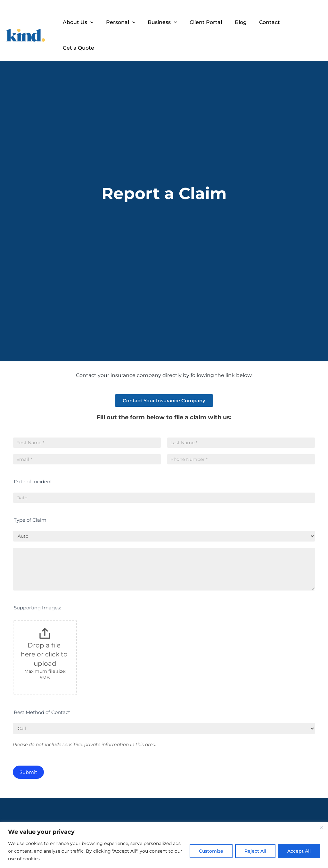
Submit (28, 772)
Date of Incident (33, 482)
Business (164, 22)
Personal (125, 22)
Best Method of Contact (42, 712)
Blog (238, 22)
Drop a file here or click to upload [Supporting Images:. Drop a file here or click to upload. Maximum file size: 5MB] (45, 654)
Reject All (255, 851)
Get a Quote (301, 22)
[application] (97, 22)
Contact (264, 22)
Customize (211, 851)
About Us (85, 22)
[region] (164, 845)
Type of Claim (30, 520)
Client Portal (205, 22)
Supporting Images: (37, 608)
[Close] (321, 828)
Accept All (299, 851)
